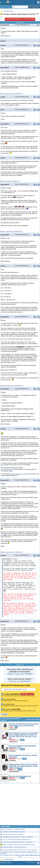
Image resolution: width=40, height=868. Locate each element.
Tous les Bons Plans (33, 719)
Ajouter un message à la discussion (20, 19)
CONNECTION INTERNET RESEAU (14, 832)
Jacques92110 (5, 25)
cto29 (2, 110)
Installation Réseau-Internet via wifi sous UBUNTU (18, 837)
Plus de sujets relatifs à (20, 856)
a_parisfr (3, 429)
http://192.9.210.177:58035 (9, 469)
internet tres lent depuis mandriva (13, 834)
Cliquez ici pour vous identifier (20, 674)
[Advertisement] (20, 805)
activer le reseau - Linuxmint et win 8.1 (14, 847)
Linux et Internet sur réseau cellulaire (14, 829)
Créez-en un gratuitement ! (20, 681)
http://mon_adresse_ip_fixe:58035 (20, 474)
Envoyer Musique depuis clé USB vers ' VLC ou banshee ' (20, 850)
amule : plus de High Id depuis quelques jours (17, 839)
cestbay (3, 45)
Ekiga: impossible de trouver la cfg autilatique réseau (19, 845)
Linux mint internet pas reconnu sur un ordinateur (18, 842)
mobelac (3, 158)
